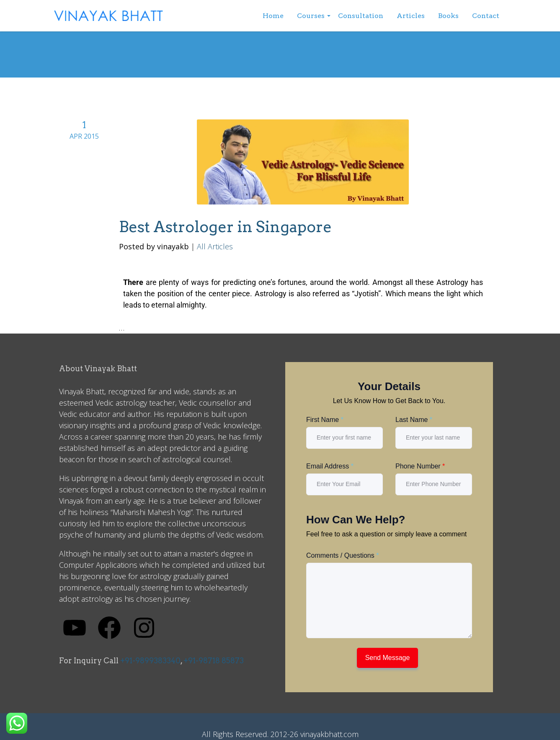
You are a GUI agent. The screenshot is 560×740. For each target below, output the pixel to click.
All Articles (215, 246)
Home (273, 16)
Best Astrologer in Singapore (225, 227)
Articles (411, 16)
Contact (486, 16)
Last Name (414, 420)
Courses (311, 16)
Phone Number (420, 466)
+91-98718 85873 (214, 661)
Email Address (330, 466)
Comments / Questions (342, 555)
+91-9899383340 (150, 661)
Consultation (361, 16)
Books (448, 16)
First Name (325, 420)
